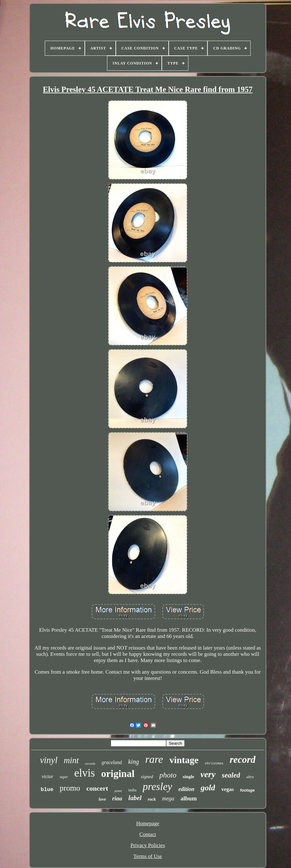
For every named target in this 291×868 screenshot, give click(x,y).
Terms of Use (148, 856)
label (135, 798)
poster (118, 791)
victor (47, 776)
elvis (84, 773)
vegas (227, 789)
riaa (117, 798)
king (133, 762)
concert (97, 788)
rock (152, 799)
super (64, 777)
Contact (148, 834)
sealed (231, 775)
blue (47, 790)
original (118, 773)
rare (154, 759)
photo (168, 775)
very (208, 774)
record (243, 760)
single (189, 777)
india (132, 790)
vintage (184, 760)
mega (168, 799)
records (90, 763)
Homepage (148, 823)
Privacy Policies (148, 845)
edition (186, 789)
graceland (112, 762)
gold (208, 788)
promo (70, 788)
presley (157, 787)
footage (247, 790)
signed (147, 777)
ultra (250, 777)
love (102, 799)
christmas (214, 763)
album (189, 798)
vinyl (48, 760)
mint (71, 760)
